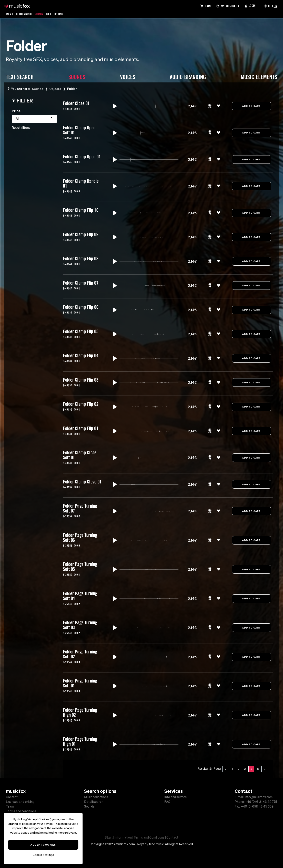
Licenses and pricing (20, 802)
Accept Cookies (43, 845)
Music (10, 14)
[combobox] (34, 119)
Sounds (43, 14)
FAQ (167, 802)
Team (10, 806)
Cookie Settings (43, 855)
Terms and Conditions (149, 837)
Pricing (64, 14)
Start (109, 837)
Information (123, 837)
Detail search (94, 802)
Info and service (175, 797)
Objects (56, 89)
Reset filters (21, 128)
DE (269, 6)
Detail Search (26, 14)
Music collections (96, 797)
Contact (12, 797)
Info (53, 14)
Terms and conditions (21, 811)
